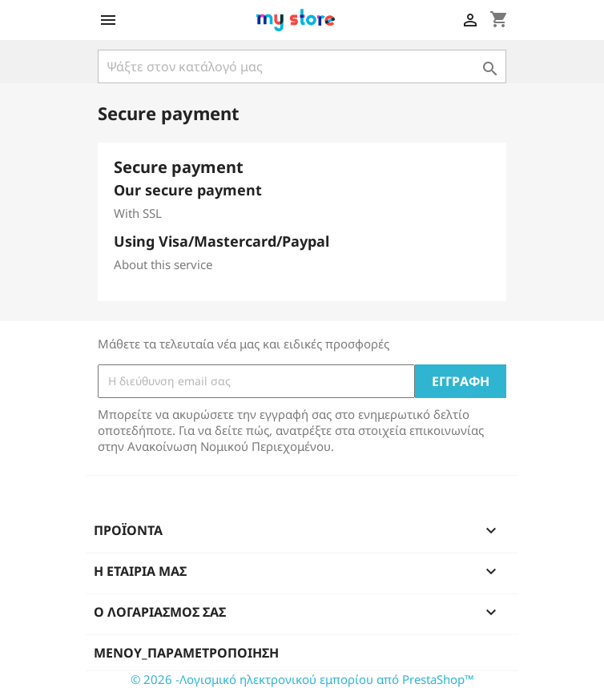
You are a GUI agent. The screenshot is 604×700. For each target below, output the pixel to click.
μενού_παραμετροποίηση (186, 653)
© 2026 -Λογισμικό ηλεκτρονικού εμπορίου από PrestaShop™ (302, 679)
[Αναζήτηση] (302, 66)
